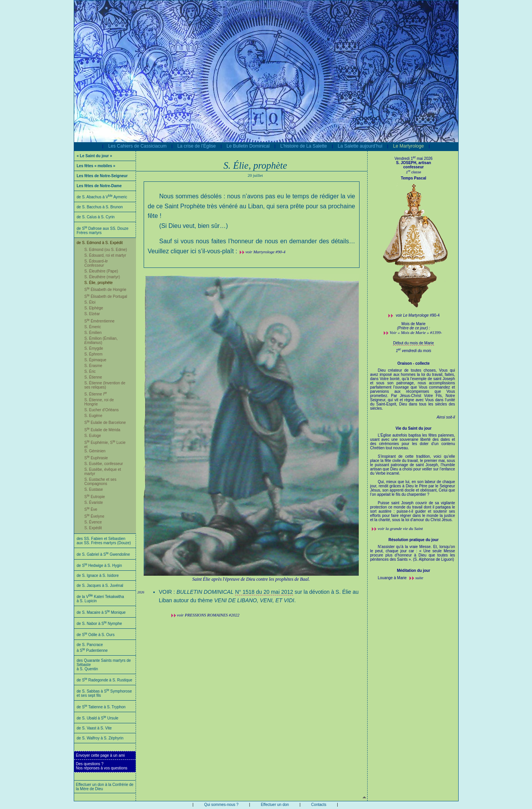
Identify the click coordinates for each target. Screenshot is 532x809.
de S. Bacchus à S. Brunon (100, 207)
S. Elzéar (92, 314)
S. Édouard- (96, 263)
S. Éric (90, 371)
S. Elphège (94, 308)
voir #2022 (208, 615)
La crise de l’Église (197, 146)
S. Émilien (93, 333)
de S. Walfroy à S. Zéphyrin (100, 738)
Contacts (319, 805)
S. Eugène (94, 416)
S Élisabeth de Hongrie (105, 290)
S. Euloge (93, 436)
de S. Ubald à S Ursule (98, 718)
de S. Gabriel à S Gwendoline (104, 554)
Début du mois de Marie (413, 343)
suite (419, 578)
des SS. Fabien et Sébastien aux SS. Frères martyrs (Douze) (104, 541)
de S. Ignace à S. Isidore (98, 576)
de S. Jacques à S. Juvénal (100, 586)
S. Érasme (94, 366)
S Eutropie (95, 497)
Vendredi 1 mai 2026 (414, 159)
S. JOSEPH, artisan (414, 163)
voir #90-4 (418, 315)
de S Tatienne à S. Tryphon (101, 707)
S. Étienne (93, 377)
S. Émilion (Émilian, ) (101, 341)
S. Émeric (93, 327)
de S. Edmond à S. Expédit (100, 243)
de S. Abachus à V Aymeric (102, 197)
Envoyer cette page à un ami (100, 755)
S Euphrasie (96, 458)
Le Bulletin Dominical (248, 146)
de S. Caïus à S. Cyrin (96, 217)
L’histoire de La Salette (304, 146)
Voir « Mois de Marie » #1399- (416, 332)
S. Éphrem (94, 354)
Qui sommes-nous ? (221, 805)
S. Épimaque (95, 360)
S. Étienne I (96, 394)
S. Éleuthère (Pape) (101, 271)
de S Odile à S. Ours (96, 635)
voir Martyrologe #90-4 (265, 252)
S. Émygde (94, 348)
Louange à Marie (393, 578)
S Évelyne (94, 516)
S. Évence (93, 522)
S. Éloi (90, 302)
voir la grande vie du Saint (400, 528)
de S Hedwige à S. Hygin (99, 566)
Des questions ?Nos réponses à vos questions (102, 766)
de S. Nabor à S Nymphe (99, 624)
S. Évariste (94, 503)
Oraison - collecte (414, 363)
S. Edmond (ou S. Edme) (106, 250)
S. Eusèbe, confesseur (104, 464)
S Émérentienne (100, 321)
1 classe (414, 172)
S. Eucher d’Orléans (102, 410)
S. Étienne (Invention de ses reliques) (105, 385)
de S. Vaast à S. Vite (94, 728)
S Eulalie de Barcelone (105, 423)
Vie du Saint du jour (414, 428)
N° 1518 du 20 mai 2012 (264, 592)
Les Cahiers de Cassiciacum (138, 146)
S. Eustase (94, 489)
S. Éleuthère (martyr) (102, 277)
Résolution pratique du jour (414, 540)
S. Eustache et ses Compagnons (100, 482)
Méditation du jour (414, 571)
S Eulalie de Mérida (103, 430)
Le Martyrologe (408, 146)
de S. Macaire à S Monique (101, 612)
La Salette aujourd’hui (360, 146)
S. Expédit (93, 528)
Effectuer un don (275, 805)
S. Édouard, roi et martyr (105, 255)
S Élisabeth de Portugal (106, 297)
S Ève (91, 509)
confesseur (414, 167)
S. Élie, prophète (99, 283)
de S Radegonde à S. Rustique (105, 680)
